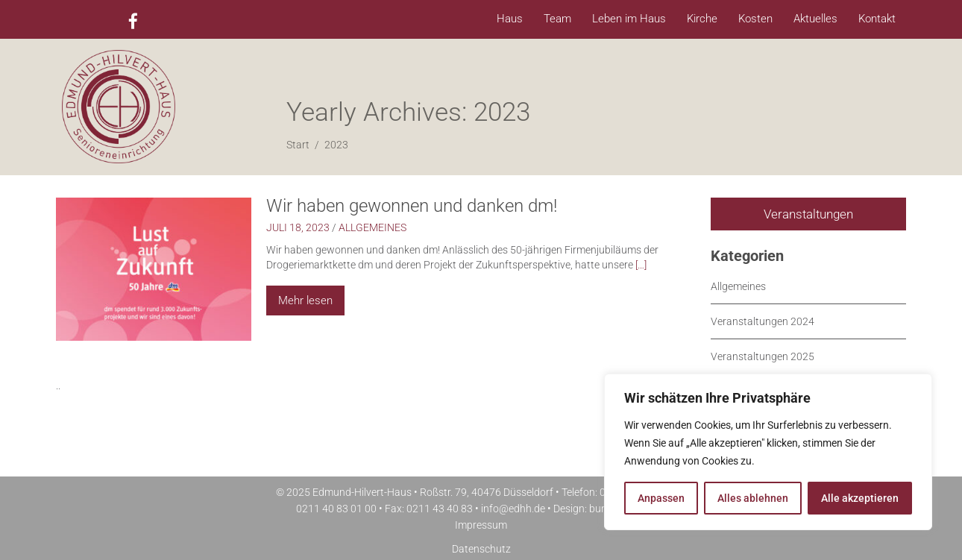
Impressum (481, 525)
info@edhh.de (513, 509)
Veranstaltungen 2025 (763, 356)
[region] (768, 452)
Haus (510, 19)
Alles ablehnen (753, 498)
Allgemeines (372, 227)
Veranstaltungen (808, 214)
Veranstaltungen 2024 (763, 321)
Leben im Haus (629, 19)
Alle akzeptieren (860, 498)
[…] (641, 265)
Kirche (702, 19)
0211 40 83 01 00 (336, 509)
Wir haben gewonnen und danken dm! (412, 206)
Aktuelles (815, 19)
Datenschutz (481, 549)
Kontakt (877, 19)
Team (557, 19)
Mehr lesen (305, 301)
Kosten (755, 19)
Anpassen (661, 498)
